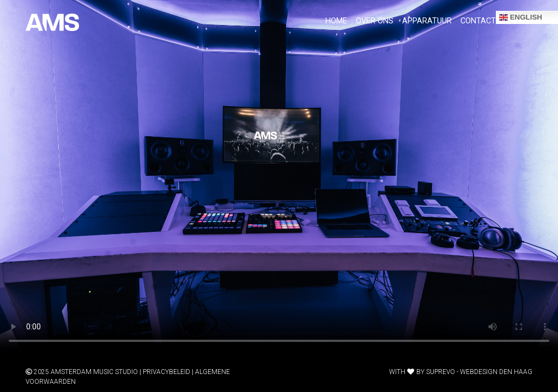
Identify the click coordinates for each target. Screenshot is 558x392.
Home (336, 21)
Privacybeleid (166, 372)
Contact (478, 21)
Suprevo (441, 372)
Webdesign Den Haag (496, 372)
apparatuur (427, 21)
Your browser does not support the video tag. (279, 176)
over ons (375, 21)
